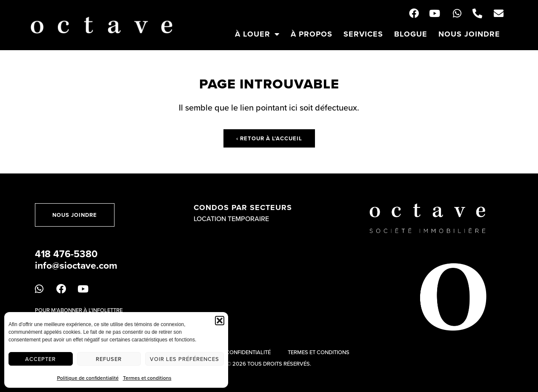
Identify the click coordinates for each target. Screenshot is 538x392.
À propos (312, 34)
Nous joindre (469, 34)
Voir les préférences (185, 359)
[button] (220, 321)
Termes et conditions (147, 378)
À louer (257, 34)
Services (363, 34)
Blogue (411, 34)
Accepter (40, 359)
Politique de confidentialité (88, 378)
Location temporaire (231, 219)
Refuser (109, 359)
